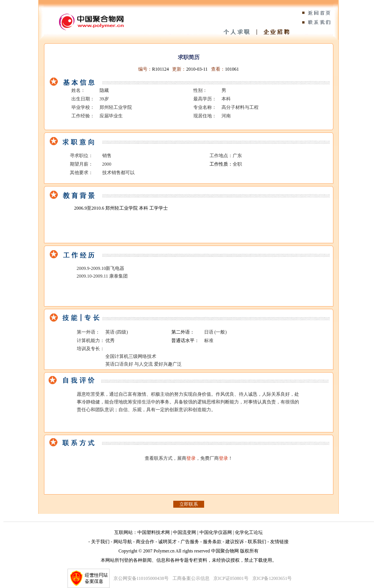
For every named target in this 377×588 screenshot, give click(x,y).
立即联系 (189, 504)
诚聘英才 (167, 542)
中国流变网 (184, 532)
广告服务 (190, 542)
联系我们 (257, 542)
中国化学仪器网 (216, 532)
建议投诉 (235, 542)
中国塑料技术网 (154, 532)
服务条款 (212, 542)
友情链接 (279, 542)
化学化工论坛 (249, 532)
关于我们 (100, 542)
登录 (191, 458)
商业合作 (145, 542)
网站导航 (123, 542)
